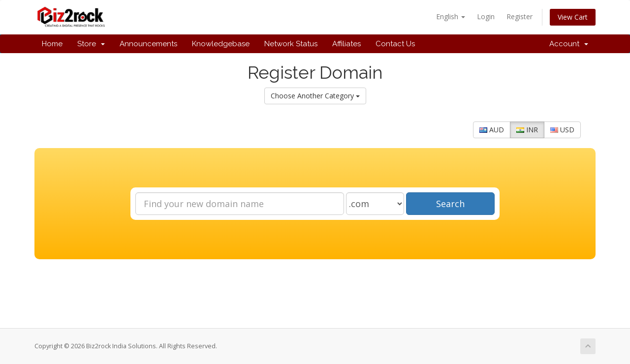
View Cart (573, 17)
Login (486, 16)
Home (52, 44)
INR (527, 130)
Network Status (291, 44)
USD (562, 130)
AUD (492, 130)
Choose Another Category (315, 96)
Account (569, 44)
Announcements (148, 44)
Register (520, 16)
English (451, 16)
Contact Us (395, 44)
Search (450, 204)
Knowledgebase (221, 44)
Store (91, 44)
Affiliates (346, 44)
